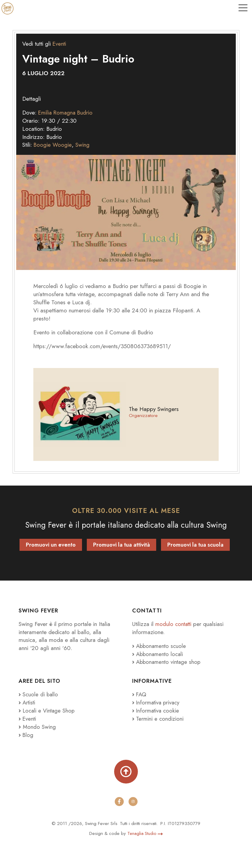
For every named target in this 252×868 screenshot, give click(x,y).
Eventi (60, 44)
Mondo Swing (39, 726)
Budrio (87, 112)
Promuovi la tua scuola (195, 545)
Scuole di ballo (39, 694)
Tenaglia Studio (145, 833)
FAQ (140, 694)
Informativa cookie (156, 710)
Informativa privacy (157, 702)
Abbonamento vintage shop (168, 662)
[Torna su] (126, 771)
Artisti (27, 702)
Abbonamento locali (159, 654)
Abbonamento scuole (160, 646)
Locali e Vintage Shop (50, 710)
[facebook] (119, 802)
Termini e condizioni (158, 719)
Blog (26, 735)
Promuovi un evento (51, 545)
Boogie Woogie (53, 145)
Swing (83, 145)
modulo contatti (175, 624)
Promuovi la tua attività (121, 545)
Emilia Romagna (58, 112)
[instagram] (133, 802)
